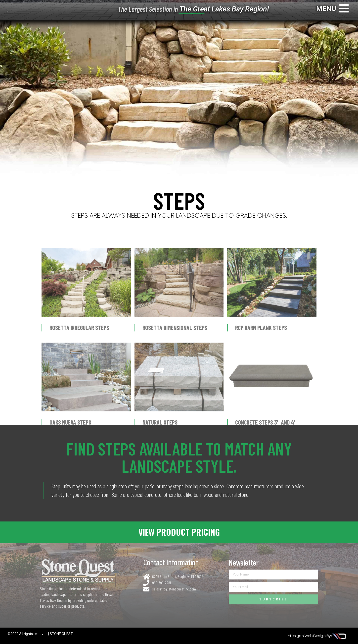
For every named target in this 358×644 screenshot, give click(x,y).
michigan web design (306, 636)
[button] (179, 532)
